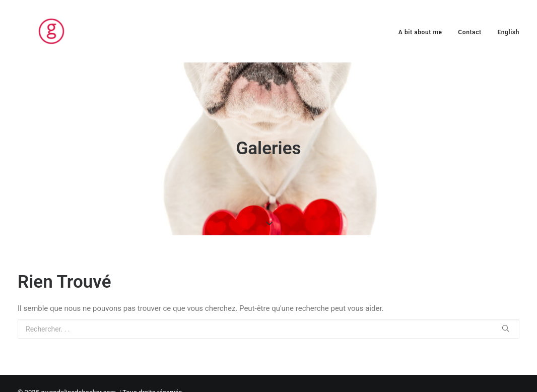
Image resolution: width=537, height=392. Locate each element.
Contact (469, 32)
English (508, 32)
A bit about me (420, 32)
